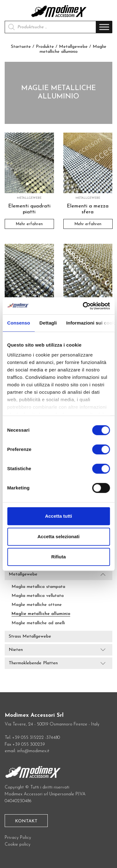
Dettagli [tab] (48, 323)
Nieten (16, 650)
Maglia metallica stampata (38, 587)
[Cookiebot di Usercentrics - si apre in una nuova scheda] (83, 306)
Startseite (21, 47)
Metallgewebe (73, 47)
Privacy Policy (18, 838)
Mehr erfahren (29, 224)
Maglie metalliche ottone (37, 605)
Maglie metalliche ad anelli (38, 623)
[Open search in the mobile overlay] (50, 27)
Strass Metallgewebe (30, 636)
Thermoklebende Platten (33, 663)
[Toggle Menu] (104, 27)
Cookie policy (18, 845)
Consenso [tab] (19, 323)
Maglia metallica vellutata (38, 596)
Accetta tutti (58, 516)
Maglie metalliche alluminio (41, 614)
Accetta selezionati (58, 536)
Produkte (45, 47)
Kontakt (26, 821)
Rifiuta (58, 557)
